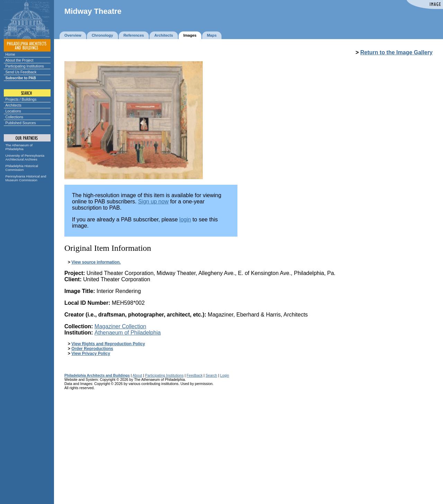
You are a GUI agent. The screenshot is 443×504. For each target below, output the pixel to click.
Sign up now (153, 201)
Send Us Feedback (21, 72)
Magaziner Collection (120, 326)
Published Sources (21, 123)
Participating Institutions (25, 66)
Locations (13, 111)
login (185, 219)
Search (211, 375)
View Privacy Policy (91, 354)
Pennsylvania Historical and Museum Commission (26, 178)
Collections (15, 117)
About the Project (20, 60)
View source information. (96, 262)
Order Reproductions (92, 349)
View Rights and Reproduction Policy (108, 344)
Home (10, 54)
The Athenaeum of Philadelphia (19, 147)
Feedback (195, 375)
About (137, 375)
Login (225, 375)
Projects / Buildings (21, 99)
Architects (13, 105)
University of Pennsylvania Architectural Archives (25, 157)
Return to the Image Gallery (396, 52)
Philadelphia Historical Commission (22, 168)
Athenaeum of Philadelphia (128, 333)
